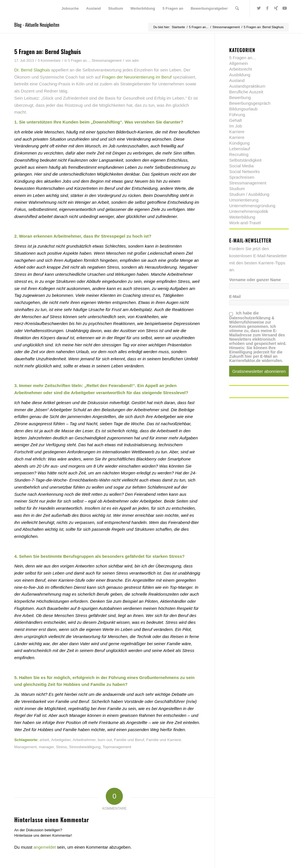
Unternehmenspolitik (249, 211)
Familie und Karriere (164, 740)
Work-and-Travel (245, 223)
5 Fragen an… (243, 58)
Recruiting (239, 154)
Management (26, 747)
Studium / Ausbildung (249, 194)
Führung (237, 115)
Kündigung (239, 143)
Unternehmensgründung (252, 206)
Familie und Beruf (129, 740)
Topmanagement (117, 747)
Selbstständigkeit (245, 160)
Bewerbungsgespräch (250, 103)
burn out (105, 740)
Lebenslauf (240, 149)
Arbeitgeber (61, 740)
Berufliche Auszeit (246, 92)
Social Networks (245, 171)
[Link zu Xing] (276, 8)
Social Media (241, 166)
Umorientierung (244, 200)
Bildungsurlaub (243, 109)
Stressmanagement (106, 61)
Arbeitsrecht (241, 69)
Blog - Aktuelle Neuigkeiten (37, 25)
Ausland (237, 80)
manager (46, 747)
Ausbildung (240, 75)
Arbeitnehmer (84, 740)
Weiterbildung (242, 217)
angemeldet (45, 847)
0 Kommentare (49, 61)
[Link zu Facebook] (267, 8)
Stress (61, 747)
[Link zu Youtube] (284, 8)
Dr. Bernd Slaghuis (32, 70)
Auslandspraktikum (247, 86)
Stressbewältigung (85, 747)
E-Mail (235, 297)
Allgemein (239, 63)
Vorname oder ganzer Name (255, 280)
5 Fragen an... (79, 61)
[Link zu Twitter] (259, 8)
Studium (237, 189)
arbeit (44, 740)
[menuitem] (70, 9)
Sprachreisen (242, 177)
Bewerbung (240, 97)
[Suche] (237, 9)
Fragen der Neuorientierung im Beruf (137, 77)
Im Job (236, 126)
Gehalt (235, 120)
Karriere (237, 132)
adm (135, 61)
